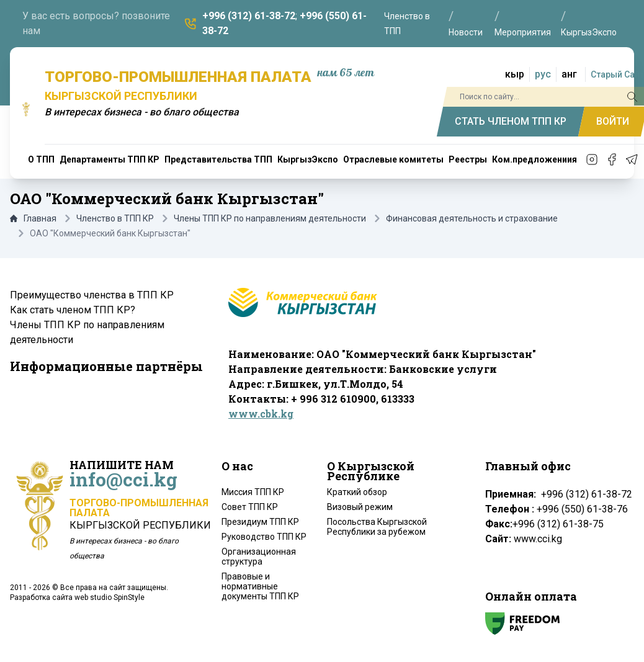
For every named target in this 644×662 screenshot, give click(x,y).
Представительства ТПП (218, 159)
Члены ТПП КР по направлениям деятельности (270, 218)
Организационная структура (259, 557)
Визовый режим (360, 507)
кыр (515, 74)
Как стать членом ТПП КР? (73, 310)
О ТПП (41, 159)
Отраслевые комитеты (393, 159)
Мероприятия (523, 32)
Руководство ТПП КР (264, 537)
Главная (33, 218)
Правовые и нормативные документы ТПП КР (260, 586)
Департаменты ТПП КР (110, 159)
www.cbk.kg (261, 414)
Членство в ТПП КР (115, 218)
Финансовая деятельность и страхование (472, 218)
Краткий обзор (357, 492)
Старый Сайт (617, 74)
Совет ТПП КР (250, 507)
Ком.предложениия (534, 159)
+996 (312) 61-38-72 (249, 16)
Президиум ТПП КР (260, 522)
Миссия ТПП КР (253, 492)
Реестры (468, 159)
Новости (466, 32)
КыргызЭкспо (589, 32)
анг (569, 74)
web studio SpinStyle (110, 597)
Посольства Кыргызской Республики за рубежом (377, 527)
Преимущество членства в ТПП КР (92, 295)
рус (543, 74)
